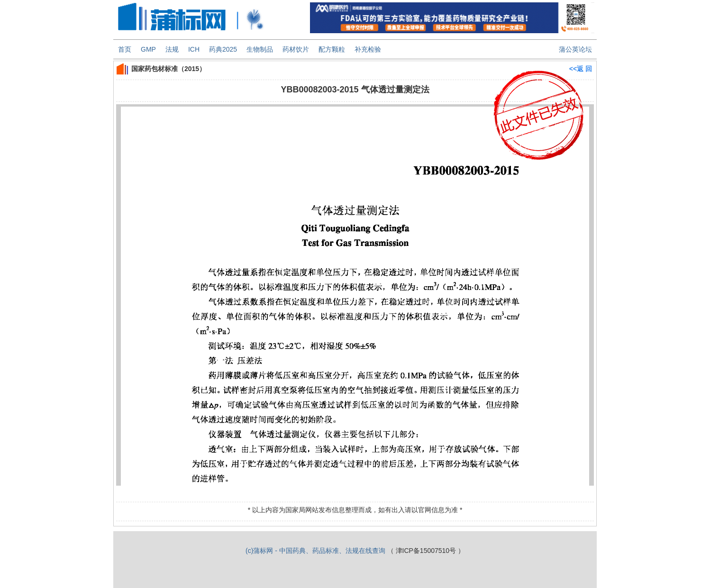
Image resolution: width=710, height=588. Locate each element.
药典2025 (223, 49)
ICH (194, 49)
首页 (125, 49)
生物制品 (260, 49)
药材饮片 (296, 49)
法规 (172, 49)
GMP (148, 49)
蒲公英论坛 (575, 49)
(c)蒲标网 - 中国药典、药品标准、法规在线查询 (315, 551)
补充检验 (368, 49)
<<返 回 (581, 69)
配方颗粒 (332, 49)
